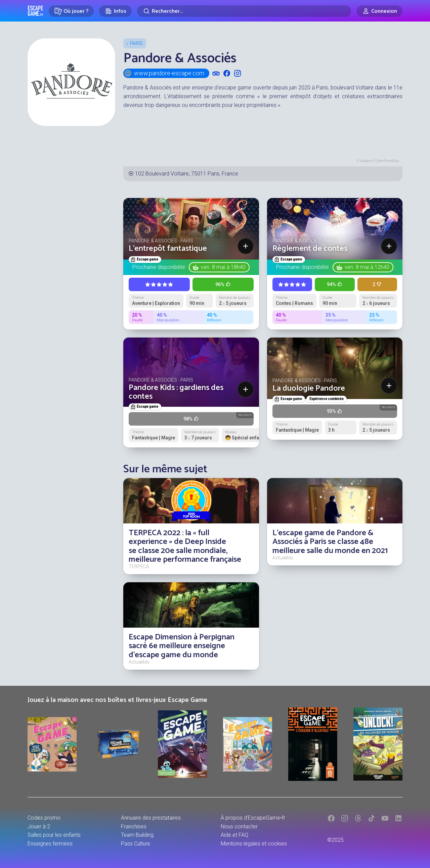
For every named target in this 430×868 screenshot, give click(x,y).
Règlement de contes (310, 249)
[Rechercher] (244, 11)
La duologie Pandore (309, 388)
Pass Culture (136, 844)
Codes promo (44, 818)
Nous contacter (239, 826)
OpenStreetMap (388, 161)
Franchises (134, 826)
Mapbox (366, 161)
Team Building (137, 835)
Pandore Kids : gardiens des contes (176, 392)
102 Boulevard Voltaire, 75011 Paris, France (187, 174)
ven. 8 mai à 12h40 (367, 267)
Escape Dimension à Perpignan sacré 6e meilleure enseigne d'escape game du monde (182, 646)
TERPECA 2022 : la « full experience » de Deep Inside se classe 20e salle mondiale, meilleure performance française (185, 546)
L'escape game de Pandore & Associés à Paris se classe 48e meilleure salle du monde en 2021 (330, 542)
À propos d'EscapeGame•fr (253, 818)
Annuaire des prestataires (151, 818)
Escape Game (35, 11)
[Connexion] (379, 11)
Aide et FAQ (234, 835)
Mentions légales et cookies (254, 844)
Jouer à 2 (39, 826)
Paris (136, 43)
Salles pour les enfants (54, 835)
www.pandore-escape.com (164, 73)
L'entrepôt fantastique (168, 249)
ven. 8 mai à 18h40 (223, 267)
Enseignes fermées (50, 844)
